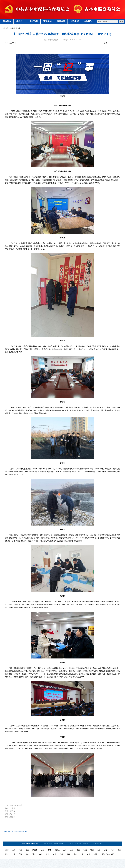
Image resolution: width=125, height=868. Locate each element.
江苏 (72, 850)
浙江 (78, 850)
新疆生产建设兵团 (107, 854)
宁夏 (82, 854)
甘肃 (75, 854)
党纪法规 (34, 21)
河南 (112, 850)
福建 (92, 850)
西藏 (61, 854)
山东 (106, 850)
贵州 (48, 854)
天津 (14, 850)
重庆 (34, 854)
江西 (99, 850)
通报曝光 (88, 21)
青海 (89, 854)
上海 (65, 850)
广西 (20, 854)
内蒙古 (35, 850)
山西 (27, 850)
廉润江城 (17, 28)
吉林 (49, 850)
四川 (41, 854)
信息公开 (20, 21)
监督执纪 (47, 21)
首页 (12, 28)
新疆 (95, 854)
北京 (7, 850)
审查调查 (61, 21)
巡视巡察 (74, 21)
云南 (55, 854)
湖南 (7, 854)
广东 (14, 854)
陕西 (68, 854)
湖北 (119, 850)
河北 (20, 850)
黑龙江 (57, 850)
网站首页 (7, 21)
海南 (27, 854)
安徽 (85, 850)
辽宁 (43, 850)
